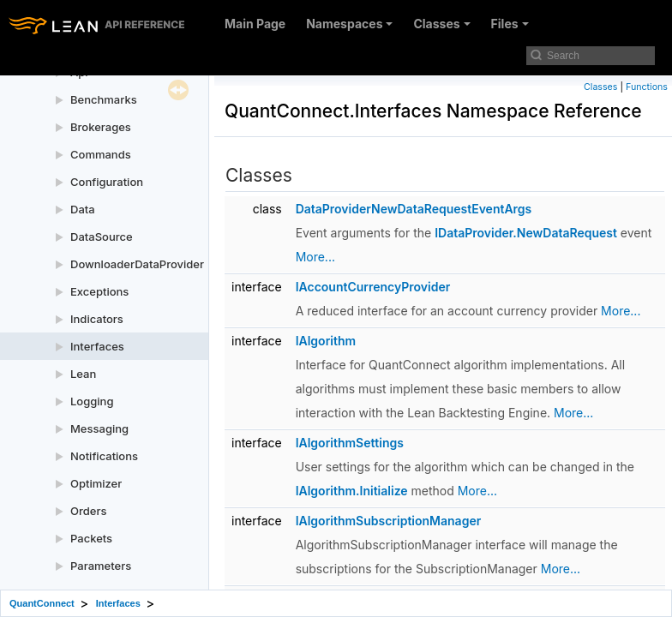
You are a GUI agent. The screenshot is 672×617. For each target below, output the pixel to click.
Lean (83, 374)
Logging (92, 401)
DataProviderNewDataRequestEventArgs (414, 209)
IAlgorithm (326, 341)
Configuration (107, 182)
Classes (441, 24)
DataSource (102, 237)
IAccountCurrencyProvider (373, 287)
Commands (101, 154)
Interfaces (97, 346)
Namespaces (349, 24)
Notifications (104, 456)
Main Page (255, 24)
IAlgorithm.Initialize (352, 491)
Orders (88, 511)
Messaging (99, 428)
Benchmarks (104, 99)
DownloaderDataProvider (137, 264)
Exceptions (99, 291)
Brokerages (101, 127)
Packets (91, 538)
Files (510, 24)
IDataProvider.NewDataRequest (526, 233)
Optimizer (96, 483)
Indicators (97, 319)
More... (315, 257)
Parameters (101, 566)
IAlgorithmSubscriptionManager (389, 521)
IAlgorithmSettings (350, 443)
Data (83, 209)
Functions (647, 87)
